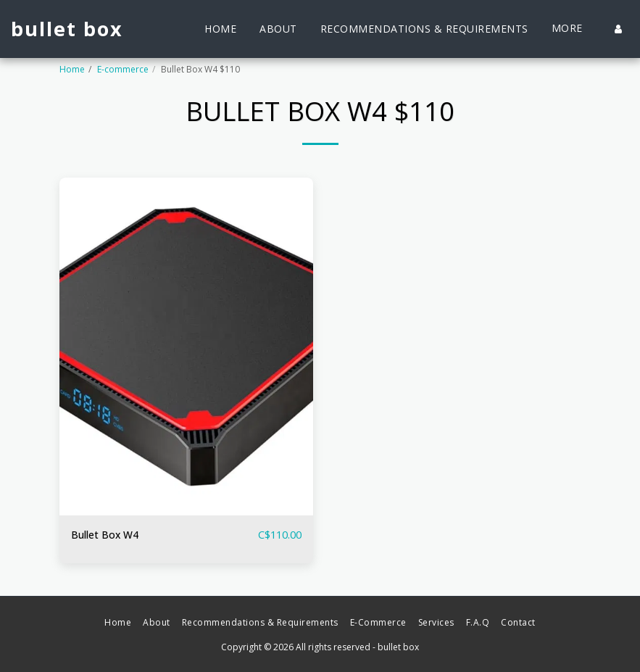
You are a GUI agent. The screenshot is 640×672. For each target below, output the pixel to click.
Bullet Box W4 (107, 535)
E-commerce (123, 69)
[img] (186, 347)
